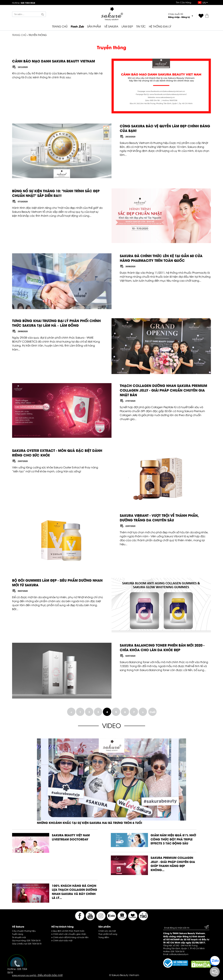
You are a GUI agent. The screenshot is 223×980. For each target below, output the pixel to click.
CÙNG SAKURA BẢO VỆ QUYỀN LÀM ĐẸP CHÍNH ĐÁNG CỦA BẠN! (165, 128)
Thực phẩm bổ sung (108, 934)
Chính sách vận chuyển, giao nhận (69, 934)
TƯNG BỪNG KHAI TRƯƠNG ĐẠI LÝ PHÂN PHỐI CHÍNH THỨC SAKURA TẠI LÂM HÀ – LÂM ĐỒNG (56, 323)
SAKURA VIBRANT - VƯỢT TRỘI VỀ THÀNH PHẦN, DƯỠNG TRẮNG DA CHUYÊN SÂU (159, 517)
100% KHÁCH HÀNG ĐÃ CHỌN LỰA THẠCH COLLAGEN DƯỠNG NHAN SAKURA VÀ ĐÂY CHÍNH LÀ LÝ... (74, 892)
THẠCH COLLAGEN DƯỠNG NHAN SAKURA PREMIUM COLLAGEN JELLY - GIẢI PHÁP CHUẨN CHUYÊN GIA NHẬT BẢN (163, 390)
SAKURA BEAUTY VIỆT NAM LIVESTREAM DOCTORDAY (71, 837)
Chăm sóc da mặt (107, 931)
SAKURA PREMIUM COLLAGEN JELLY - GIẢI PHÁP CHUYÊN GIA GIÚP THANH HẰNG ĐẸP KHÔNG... (173, 864)
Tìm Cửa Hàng (184, 2)
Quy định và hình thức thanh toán (68, 931)
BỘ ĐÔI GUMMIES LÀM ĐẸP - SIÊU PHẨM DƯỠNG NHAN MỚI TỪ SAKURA (57, 582)
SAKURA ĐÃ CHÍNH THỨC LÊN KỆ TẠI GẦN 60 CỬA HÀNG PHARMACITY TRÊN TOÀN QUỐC (161, 258)
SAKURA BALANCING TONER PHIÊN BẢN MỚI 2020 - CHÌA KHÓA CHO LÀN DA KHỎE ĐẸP (162, 647)
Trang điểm (104, 937)
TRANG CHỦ (60, 26)
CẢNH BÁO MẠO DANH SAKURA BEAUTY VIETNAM (54, 61)
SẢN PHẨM (94, 26)
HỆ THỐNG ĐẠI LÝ (160, 26)
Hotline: (24, 3)
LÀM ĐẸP (127, 26)
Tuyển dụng (18, 934)
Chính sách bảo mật (62, 940)
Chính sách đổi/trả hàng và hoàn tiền (70, 937)
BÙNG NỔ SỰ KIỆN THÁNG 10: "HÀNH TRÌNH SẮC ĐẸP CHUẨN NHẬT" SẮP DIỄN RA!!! (56, 193)
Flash (77, 26)
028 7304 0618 (34, 940)
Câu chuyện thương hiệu (24, 931)
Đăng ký (186, 17)
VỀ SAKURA (111, 26)
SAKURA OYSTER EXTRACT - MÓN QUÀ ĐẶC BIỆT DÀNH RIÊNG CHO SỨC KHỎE (57, 453)
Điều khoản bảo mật (50, 975)
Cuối (153, 712)
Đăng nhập (174, 17)
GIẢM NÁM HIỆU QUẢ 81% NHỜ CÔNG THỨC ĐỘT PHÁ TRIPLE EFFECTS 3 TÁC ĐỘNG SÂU (173, 839)
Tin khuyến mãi (19, 937)
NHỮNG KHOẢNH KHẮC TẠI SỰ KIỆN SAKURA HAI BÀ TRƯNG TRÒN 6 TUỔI (90, 823)
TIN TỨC (141, 26)
